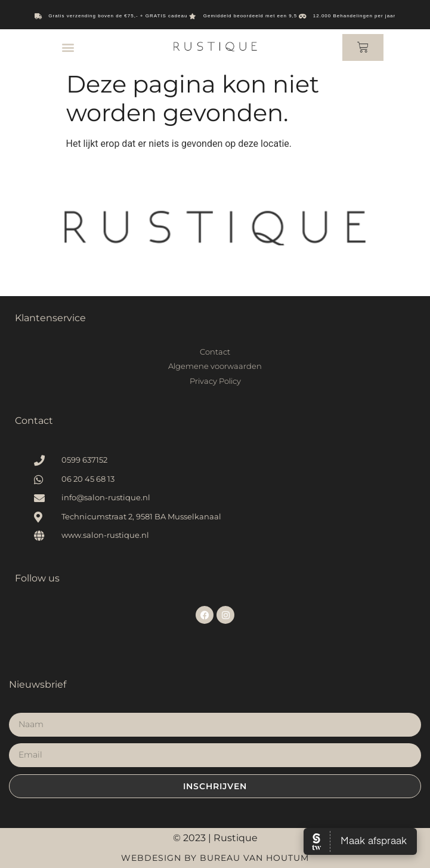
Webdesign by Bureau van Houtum (215, 858)
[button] (68, 47)
